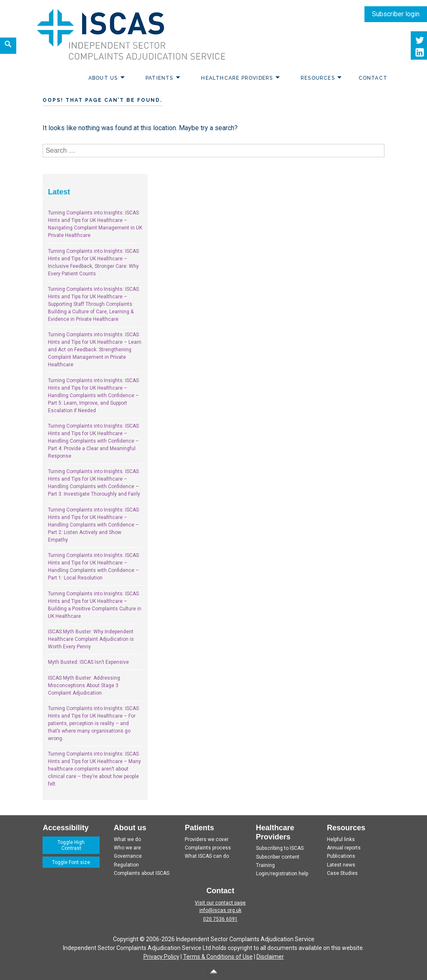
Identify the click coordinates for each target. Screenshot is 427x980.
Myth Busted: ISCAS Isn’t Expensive (88, 662)
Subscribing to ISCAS (280, 848)
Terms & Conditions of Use (218, 957)
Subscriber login (396, 14)
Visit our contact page (220, 903)
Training (265, 865)
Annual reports (344, 848)
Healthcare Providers (237, 78)
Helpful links (341, 839)
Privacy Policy (161, 957)
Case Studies (342, 873)
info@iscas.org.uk (220, 910)
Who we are (127, 848)
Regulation (126, 865)
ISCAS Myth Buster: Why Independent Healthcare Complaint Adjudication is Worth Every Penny (91, 639)
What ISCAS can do (207, 856)
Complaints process (208, 848)
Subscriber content (278, 857)
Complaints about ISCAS (142, 873)
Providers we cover (207, 839)
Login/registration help (282, 874)
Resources (318, 78)
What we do (127, 839)
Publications (341, 856)
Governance (128, 856)
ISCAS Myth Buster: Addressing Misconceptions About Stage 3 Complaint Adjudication (84, 685)
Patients (159, 78)
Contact (373, 78)
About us (103, 78)
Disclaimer (270, 957)
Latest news (341, 865)
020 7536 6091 (220, 919)
